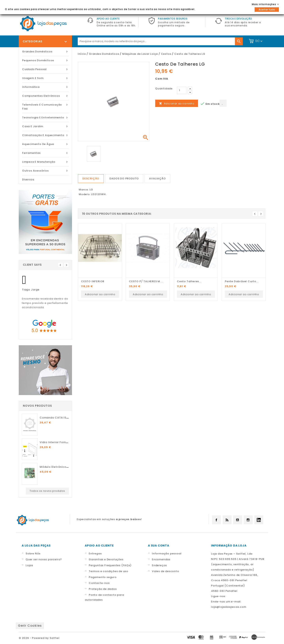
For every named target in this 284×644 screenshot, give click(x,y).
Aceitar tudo (267, 10)
